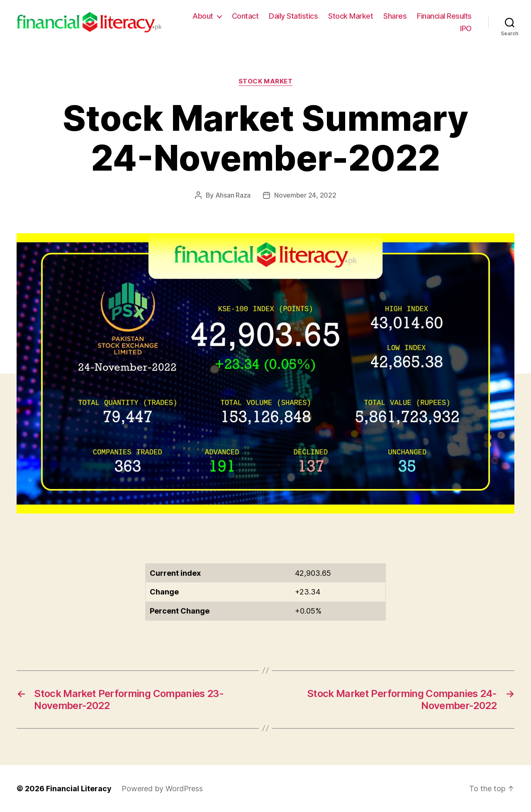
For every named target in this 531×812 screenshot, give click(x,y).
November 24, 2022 (305, 195)
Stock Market (351, 16)
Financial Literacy (79, 789)
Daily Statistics (293, 16)
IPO (466, 28)
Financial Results (444, 16)
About (203, 16)
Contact (245, 16)
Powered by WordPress (162, 789)
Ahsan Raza (233, 195)
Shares (395, 16)
